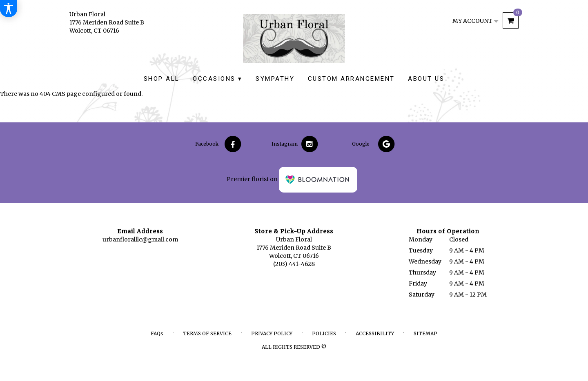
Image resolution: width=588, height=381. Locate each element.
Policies (324, 333)
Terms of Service (207, 333)
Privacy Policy (272, 333)
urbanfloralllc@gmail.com (140, 239)
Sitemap (425, 333)
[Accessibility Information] (9, 9)
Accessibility (375, 333)
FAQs (157, 333)
